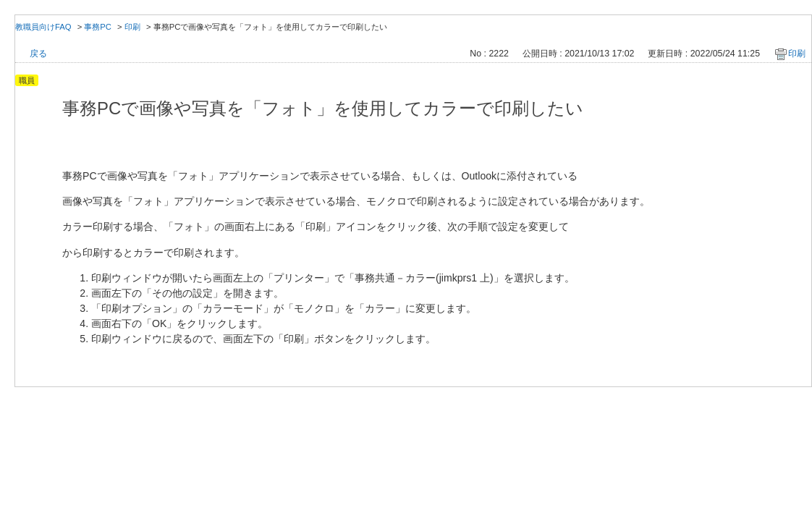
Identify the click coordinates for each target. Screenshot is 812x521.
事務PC (98, 27)
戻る (38, 54)
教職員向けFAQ (43, 27)
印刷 (132, 27)
